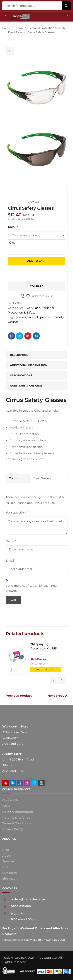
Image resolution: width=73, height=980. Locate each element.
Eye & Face (15, 32)
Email (11, 561)
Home (6, 28)
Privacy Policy (13, 829)
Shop (19, 28)
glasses (21, 317)
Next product (58, 696)
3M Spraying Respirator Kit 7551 (44, 646)
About (7, 856)
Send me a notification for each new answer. (32, 588)
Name (11, 541)
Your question (17, 513)
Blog (6, 850)
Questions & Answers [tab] (26, 386)
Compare (36, 286)
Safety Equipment (41, 317)
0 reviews (33, 202)
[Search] (66, 6)
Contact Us (10, 800)
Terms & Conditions (17, 823)
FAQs (6, 806)
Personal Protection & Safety (47, 28)
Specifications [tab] (21, 375)
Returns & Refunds (16, 818)
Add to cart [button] (46, 670)
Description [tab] (19, 355)
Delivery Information (18, 812)
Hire (5, 867)
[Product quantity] (37, 251)
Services (8, 861)
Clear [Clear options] (13, 243)
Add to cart (36, 261)
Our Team (10, 873)
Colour (13, 227)
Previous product (19, 696)
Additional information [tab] (29, 365)
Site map (9, 879)
